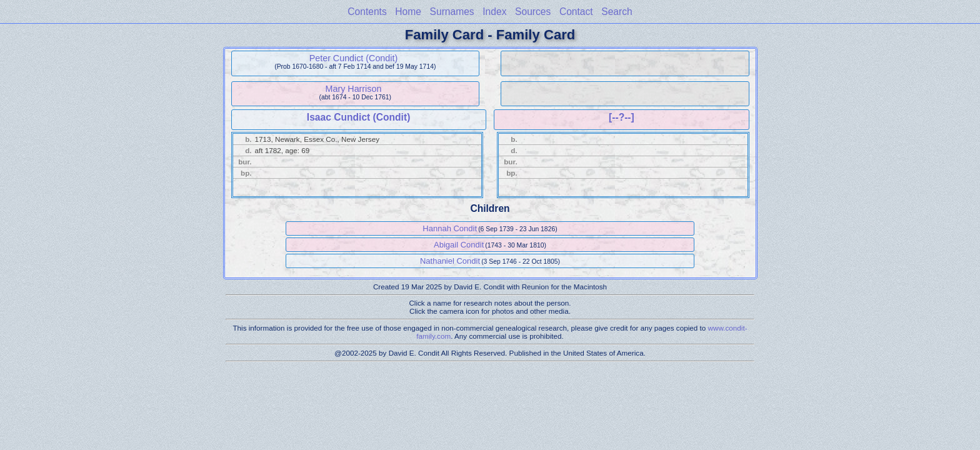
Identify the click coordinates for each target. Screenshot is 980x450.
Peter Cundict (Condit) (353, 58)
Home (408, 12)
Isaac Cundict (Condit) (358, 117)
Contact (576, 12)
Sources (533, 12)
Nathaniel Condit (450, 261)
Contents (367, 12)
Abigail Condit (459, 245)
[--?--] (622, 117)
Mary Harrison (354, 89)
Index (494, 12)
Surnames (452, 12)
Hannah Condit (450, 228)
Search (617, 12)
